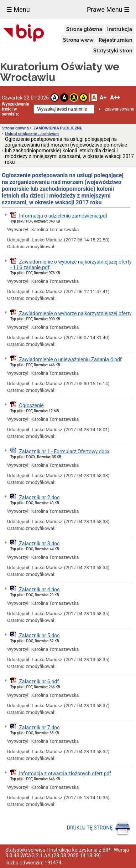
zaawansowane (119, 109)
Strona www (78, 40)
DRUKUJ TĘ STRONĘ (99, 828)
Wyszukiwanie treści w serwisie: (15, 109)
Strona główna (84, 29)
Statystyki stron (113, 51)
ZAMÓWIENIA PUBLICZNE (58, 128)
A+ (103, 98)
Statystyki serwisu (25, 850)
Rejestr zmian (115, 40)
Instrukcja (120, 29)
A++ (115, 98)
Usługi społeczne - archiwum (32, 134)
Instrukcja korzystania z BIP (80, 850)
